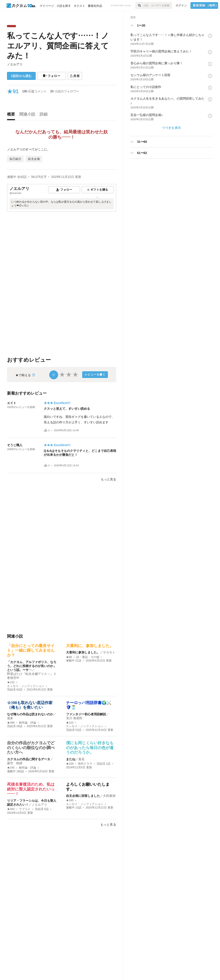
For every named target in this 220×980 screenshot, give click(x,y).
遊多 (10, 718)
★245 (11, 768)
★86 (69, 657)
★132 (11, 682)
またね (71, 759)
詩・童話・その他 (88, 657)
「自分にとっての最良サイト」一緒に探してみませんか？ (31, 650)
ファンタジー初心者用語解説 (86, 714)
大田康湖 (109, 796)
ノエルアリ (15, 64)
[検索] (139, 5)
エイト (12, 403)
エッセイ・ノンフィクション (26, 686)
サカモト (109, 652)
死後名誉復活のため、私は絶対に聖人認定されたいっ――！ (31, 789)
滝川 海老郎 (74, 718)
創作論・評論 (27, 723)
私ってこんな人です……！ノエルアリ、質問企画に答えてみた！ (58, 46)
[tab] (12, 115)
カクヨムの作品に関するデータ (29, 759)
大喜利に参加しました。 (83, 652)
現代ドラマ (85, 764)
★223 (70, 723)
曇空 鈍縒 (15, 763)
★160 (70, 800)
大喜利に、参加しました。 (90, 646)
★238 (70, 764)
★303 (11, 809)
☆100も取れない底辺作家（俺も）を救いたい (30, 705)
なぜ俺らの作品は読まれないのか (30, 714)
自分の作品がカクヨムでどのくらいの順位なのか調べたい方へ (31, 748)
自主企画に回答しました (83, 796)
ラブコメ (25, 809)
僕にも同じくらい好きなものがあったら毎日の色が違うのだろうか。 (90, 748)
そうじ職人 (15, 445)
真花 (81, 759)
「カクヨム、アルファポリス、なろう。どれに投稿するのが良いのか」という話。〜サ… (32, 666)
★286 (11, 723)
